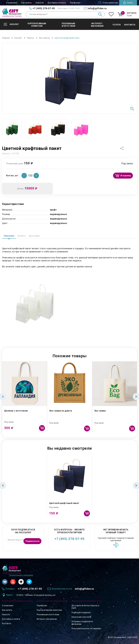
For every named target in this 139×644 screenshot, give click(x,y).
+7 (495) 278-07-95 (69, 539)
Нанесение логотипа (81, 617)
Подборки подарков (81, 612)
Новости (40, 3)
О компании (12, 3)
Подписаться (32, 540)
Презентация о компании (21, 574)
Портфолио (75, 3)
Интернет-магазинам (47, 619)
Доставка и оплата (57, 3)
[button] (36, 175)
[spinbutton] (30, 175)
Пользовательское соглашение (86, 629)
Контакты (7, 624)
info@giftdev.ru (93, 588)
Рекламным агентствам (48, 615)
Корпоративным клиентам (49, 610)
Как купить (26, 3)
